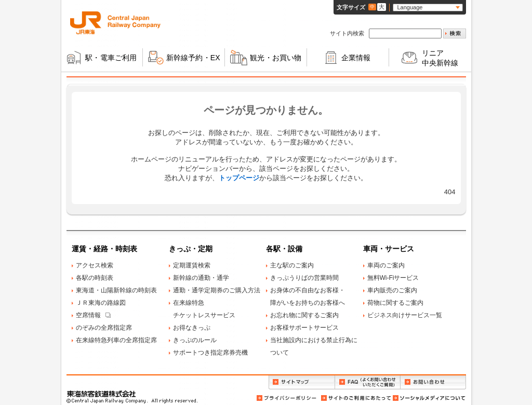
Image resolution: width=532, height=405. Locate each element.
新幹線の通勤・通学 (201, 278)
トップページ (239, 178)
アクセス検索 (95, 265)
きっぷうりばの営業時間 (304, 278)
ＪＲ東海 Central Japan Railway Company (115, 23)
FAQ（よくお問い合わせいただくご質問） (368, 382)
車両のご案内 (386, 265)
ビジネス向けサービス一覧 (405, 315)
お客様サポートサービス (304, 328)
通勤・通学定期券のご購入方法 (217, 290)
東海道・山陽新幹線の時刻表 (116, 290)
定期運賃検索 (192, 265)
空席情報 (88, 315)
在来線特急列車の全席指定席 (116, 340)
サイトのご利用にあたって (355, 398)
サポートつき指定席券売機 (210, 353)
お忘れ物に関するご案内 (304, 315)
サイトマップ (302, 382)
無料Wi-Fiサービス (393, 278)
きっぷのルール (195, 340)
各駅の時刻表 (95, 278)
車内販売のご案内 (392, 290)
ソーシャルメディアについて (429, 398)
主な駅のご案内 (292, 265)
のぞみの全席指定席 (104, 328)
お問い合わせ (433, 382)
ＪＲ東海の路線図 (101, 303)
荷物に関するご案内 (395, 303)
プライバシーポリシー (287, 398)
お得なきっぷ (192, 328)
